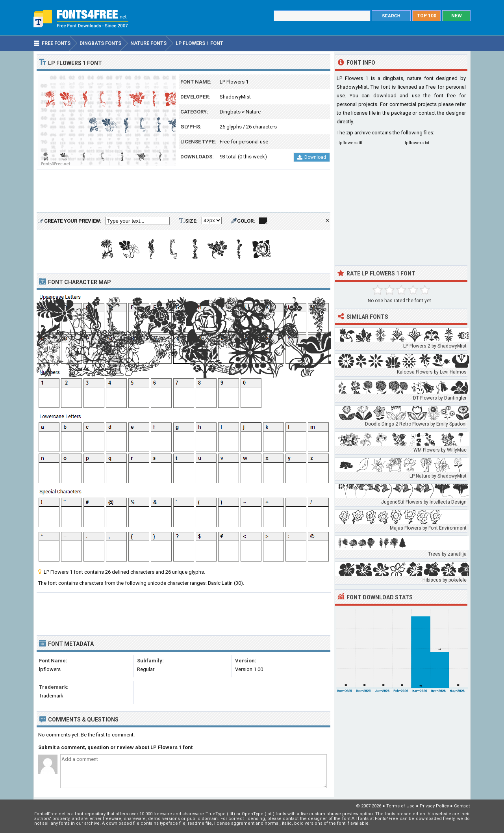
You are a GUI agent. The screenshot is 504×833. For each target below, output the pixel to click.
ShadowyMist (235, 97)
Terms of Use (400, 806)
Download (312, 157)
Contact (462, 806)
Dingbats (230, 112)
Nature (253, 112)
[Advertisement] (183, 191)
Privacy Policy (434, 806)
